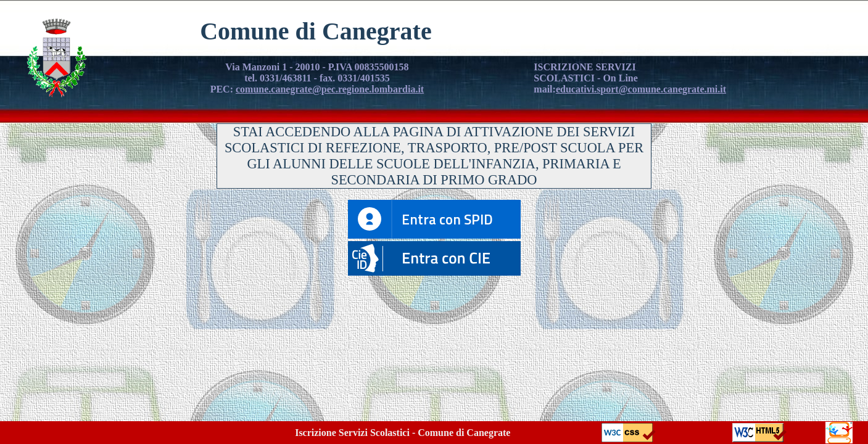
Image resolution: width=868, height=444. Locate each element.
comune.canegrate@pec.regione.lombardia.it (330, 89)
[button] (434, 272)
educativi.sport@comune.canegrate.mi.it (641, 89)
